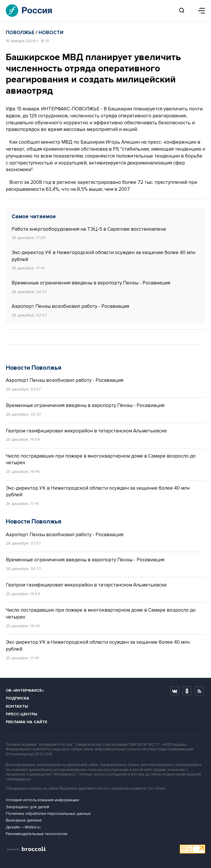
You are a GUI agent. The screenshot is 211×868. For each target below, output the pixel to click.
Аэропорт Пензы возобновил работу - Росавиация (70, 306)
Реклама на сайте (26, 722)
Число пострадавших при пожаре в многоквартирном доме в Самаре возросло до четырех (101, 459)
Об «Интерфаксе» (25, 690)
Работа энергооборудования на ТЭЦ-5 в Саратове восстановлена (89, 229)
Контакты (17, 706)
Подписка (18, 698)
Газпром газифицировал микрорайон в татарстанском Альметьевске (86, 431)
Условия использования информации (42, 800)
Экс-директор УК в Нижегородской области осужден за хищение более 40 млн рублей (103, 256)
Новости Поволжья (34, 368)
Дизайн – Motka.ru (23, 827)
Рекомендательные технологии (37, 834)
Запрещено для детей (27, 807)
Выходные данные (24, 820)
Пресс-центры (22, 714)
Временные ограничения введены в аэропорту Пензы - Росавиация (91, 283)
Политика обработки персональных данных (48, 814)
